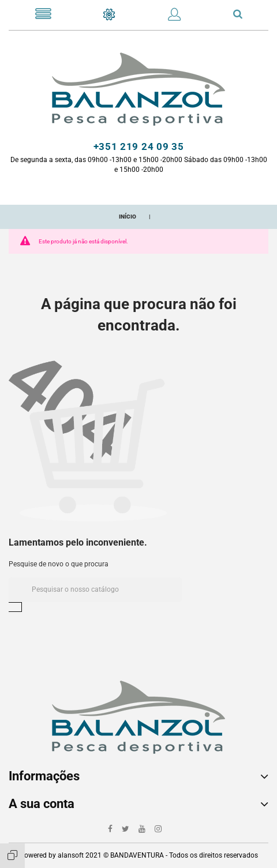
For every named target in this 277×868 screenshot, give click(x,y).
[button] (174, 17)
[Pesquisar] (95, 590)
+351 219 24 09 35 (139, 146)
